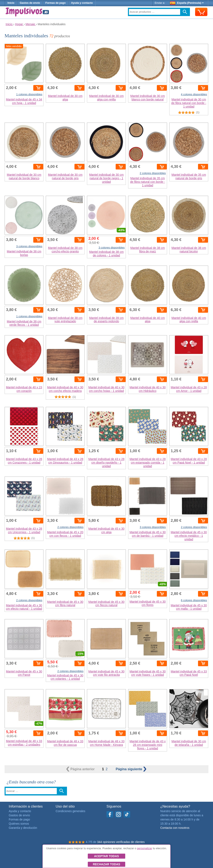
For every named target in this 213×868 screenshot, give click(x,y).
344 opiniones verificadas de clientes (121, 842)
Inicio (11, 3)
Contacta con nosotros (175, 828)
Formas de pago (55, 3)
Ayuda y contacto (82, 3)
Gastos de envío (30, 3)
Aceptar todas (106, 856)
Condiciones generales (71, 811)
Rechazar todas (106, 864)
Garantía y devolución (23, 828)
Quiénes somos (19, 824)
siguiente (131, 769)
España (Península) (187, 3)
